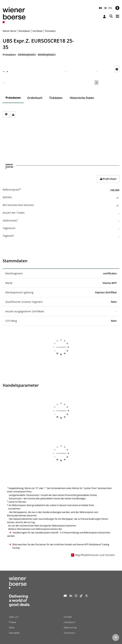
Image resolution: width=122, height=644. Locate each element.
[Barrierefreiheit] (117, 8)
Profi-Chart (108, 179)
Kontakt (68, 617)
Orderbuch (35, 98)
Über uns (14, 617)
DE (100, 8)
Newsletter (14, 633)
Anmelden (104, 17)
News (12, 627)
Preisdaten (13, 98)
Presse (12, 622)
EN (110, 8)
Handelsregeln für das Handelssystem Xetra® (35, 533)
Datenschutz (70, 627)
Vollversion (69, 633)
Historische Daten (82, 98)
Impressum (69, 622)
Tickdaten (56, 98)
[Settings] (6, 114)
